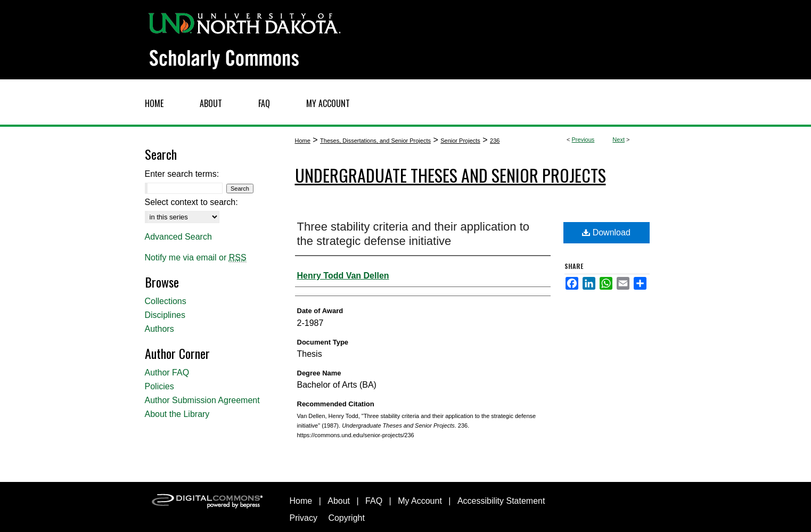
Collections (166, 301)
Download (606, 232)
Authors (159, 329)
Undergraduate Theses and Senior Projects (450, 175)
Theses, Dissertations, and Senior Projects (375, 141)
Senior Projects (460, 141)
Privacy (304, 518)
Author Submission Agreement (202, 400)
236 (495, 141)
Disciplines (165, 315)
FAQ (374, 501)
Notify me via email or (196, 258)
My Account (420, 501)
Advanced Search (178, 237)
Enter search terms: (182, 174)
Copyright (346, 518)
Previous (583, 140)
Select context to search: (191, 202)
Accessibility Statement (501, 501)
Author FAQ (167, 373)
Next (619, 140)
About (339, 501)
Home (303, 141)
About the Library (177, 414)
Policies (159, 386)
